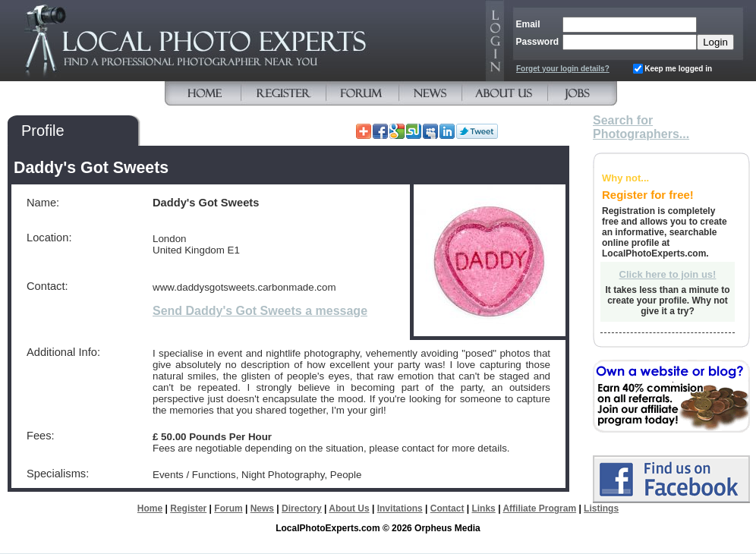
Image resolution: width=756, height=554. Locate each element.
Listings (601, 508)
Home (150, 508)
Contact (447, 508)
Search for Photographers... (641, 127)
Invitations (400, 508)
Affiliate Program (539, 508)
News (262, 508)
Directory (302, 508)
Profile (43, 131)
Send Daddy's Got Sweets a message (260, 311)
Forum (228, 508)
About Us (349, 508)
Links (483, 508)
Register (188, 508)
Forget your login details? (563, 69)
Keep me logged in (678, 69)
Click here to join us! (668, 274)
